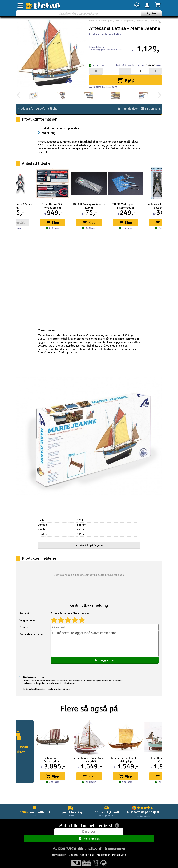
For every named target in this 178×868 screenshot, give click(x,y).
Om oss (73, 850)
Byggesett (142, 22)
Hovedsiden (59, 850)
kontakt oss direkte (61, 689)
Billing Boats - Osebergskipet (53, 760)
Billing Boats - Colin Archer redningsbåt (89, 760)
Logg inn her (105, 660)
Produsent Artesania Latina (105, 34)
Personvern (119, 850)
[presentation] (19, 95)
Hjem (92, 22)
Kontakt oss (87, 850)
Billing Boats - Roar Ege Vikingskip (126, 760)
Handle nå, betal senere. (139, 65)
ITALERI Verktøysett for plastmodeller (126, 206)
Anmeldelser (128, 109)
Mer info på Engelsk (89, 545)
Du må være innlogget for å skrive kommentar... (105, 644)
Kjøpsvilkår (103, 850)
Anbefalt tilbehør (47, 109)
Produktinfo (25, 109)
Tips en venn (151, 109)
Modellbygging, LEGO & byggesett (115, 22)
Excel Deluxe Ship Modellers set (53, 206)
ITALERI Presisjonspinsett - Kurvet (89, 206)
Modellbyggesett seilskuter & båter (106, 50)
